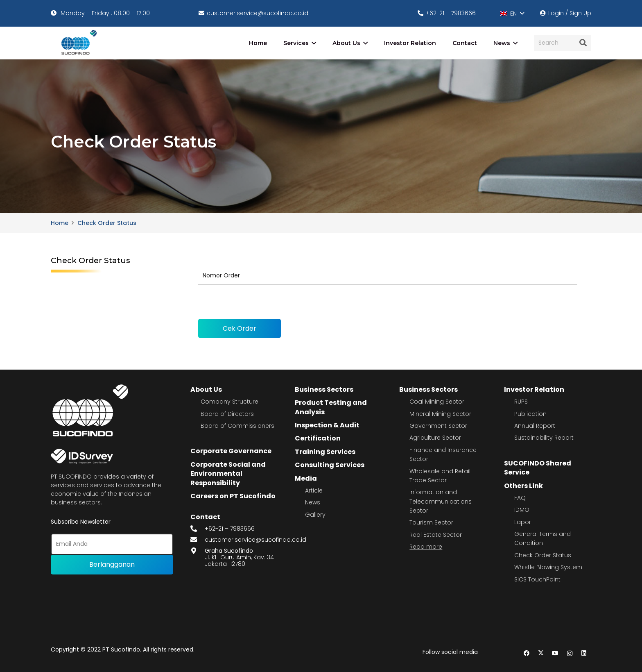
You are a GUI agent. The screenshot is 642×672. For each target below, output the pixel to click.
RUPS (521, 402)
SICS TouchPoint (537, 579)
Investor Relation (534, 389)
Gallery (315, 515)
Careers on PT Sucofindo (233, 496)
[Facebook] (527, 653)
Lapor (523, 522)
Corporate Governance (231, 451)
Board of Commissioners (237, 426)
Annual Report (535, 426)
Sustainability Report (544, 438)
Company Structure (229, 402)
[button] (512, 14)
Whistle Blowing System (548, 567)
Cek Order (240, 328)
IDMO (522, 510)
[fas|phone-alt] (198, 529)
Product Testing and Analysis (331, 407)
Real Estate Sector (436, 535)
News (313, 502)
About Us (206, 389)
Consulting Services (330, 465)
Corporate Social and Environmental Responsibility (228, 474)
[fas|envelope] (198, 540)
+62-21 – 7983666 (230, 529)
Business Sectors (324, 389)
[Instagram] (570, 653)
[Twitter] (541, 653)
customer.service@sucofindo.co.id (255, 540)
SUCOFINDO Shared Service (538, 468)
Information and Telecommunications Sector (441, 501)
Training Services (325, 452)
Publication (530, 414)
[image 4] (78, 43)
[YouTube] (555, 653)
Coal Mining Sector (437, 402)
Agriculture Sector (435, 438)
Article (314, 490)
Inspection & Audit (327, 425)
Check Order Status (543, 555)
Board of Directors (227, 414)
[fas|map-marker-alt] (198, 551)
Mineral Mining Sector (440, 414)
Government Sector (438, 426)
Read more (426, 547)
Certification (318, 438)
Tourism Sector (431, 522)
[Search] (563, 43)
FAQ (520, 498)
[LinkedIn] (584, 653)
